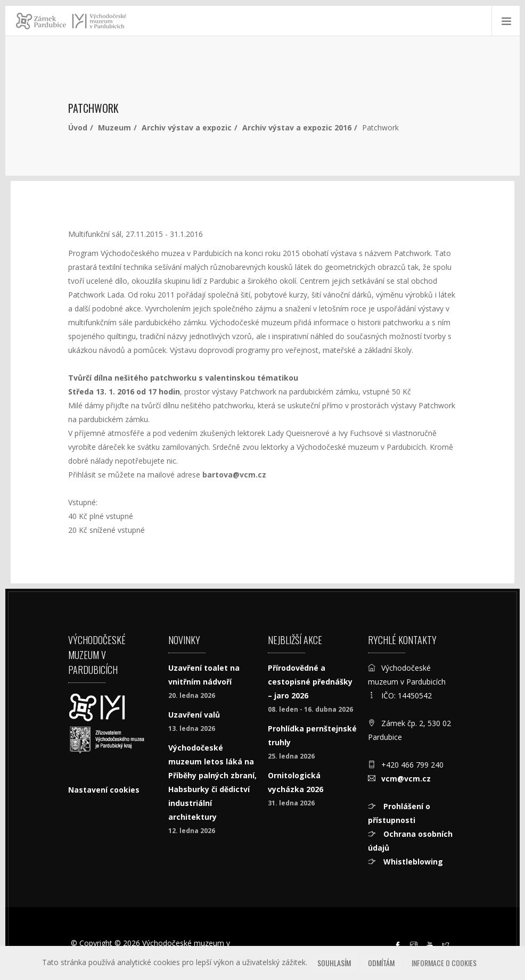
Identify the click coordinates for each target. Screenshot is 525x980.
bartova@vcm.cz (234, 475)
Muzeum (114, 127)
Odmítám (381, 963)
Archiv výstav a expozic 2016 (297, 127)
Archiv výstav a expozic (187, 127)
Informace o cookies (444, 963)
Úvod (78, 127)
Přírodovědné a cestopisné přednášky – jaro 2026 (310, 682)
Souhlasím (334, 963)
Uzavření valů (194, 715)
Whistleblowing (412, 862)
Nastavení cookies (104, 790)
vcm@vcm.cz (406, 779)
